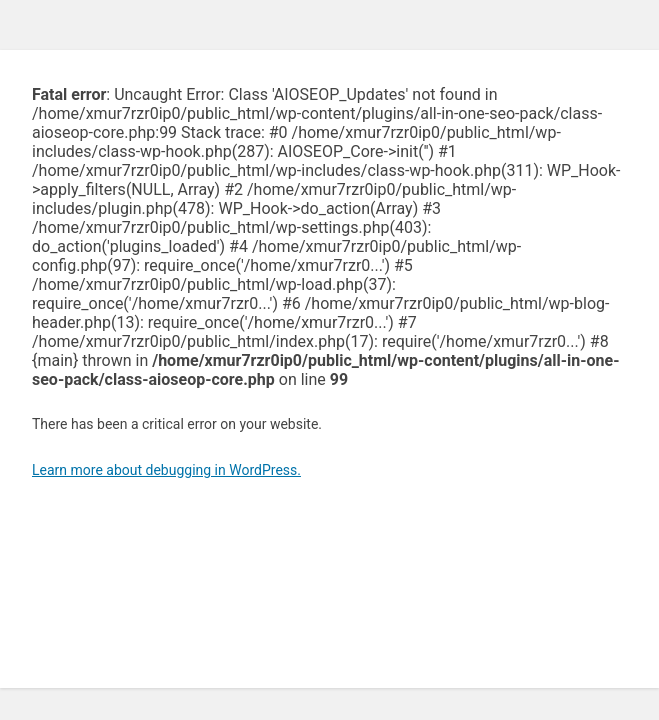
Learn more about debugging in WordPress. (166, 470)
